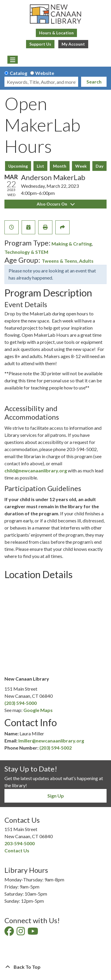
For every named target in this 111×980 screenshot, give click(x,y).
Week (81, 166)
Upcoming (18, 166)
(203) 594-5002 (55, 748)
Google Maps (38, 710)
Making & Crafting (72, 244)
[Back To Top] (55, 967)
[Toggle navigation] (13, 60)
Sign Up (56, 796)
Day (99, 166)
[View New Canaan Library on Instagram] (21, 933)
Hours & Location (56, 33)
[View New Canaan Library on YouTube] (33, 933)
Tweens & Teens (59, 261)
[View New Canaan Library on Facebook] (10, 933)
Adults (86, 261)
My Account (73, 44)
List (40, 166)
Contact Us (17, 850)
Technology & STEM (26, 252)
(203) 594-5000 (21, 703)
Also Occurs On (56, 204)
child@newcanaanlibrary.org (36, 470)
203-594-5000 (20, 843)
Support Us (40, 44)
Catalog (18, 73)
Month (60, 166)
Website (45, 73)
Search (94, 82)
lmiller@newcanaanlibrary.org (51, 741)
